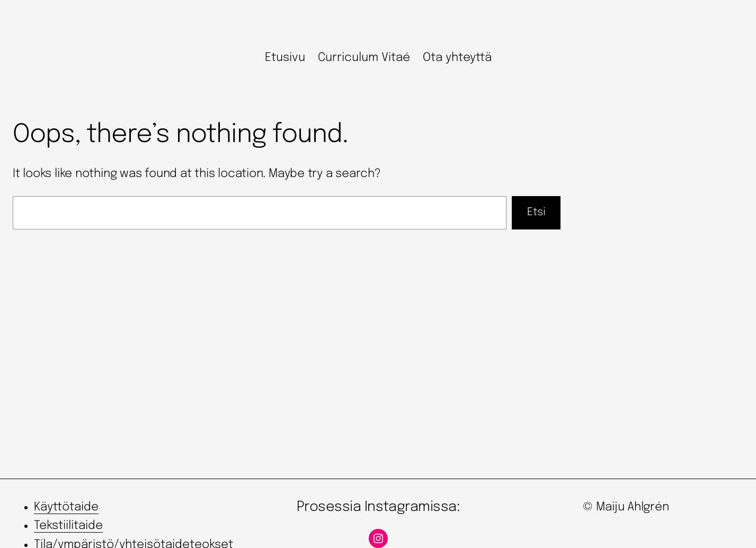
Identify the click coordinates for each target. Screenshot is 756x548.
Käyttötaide (66, 507)
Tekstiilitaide (68, 526)
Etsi (536, 212)
